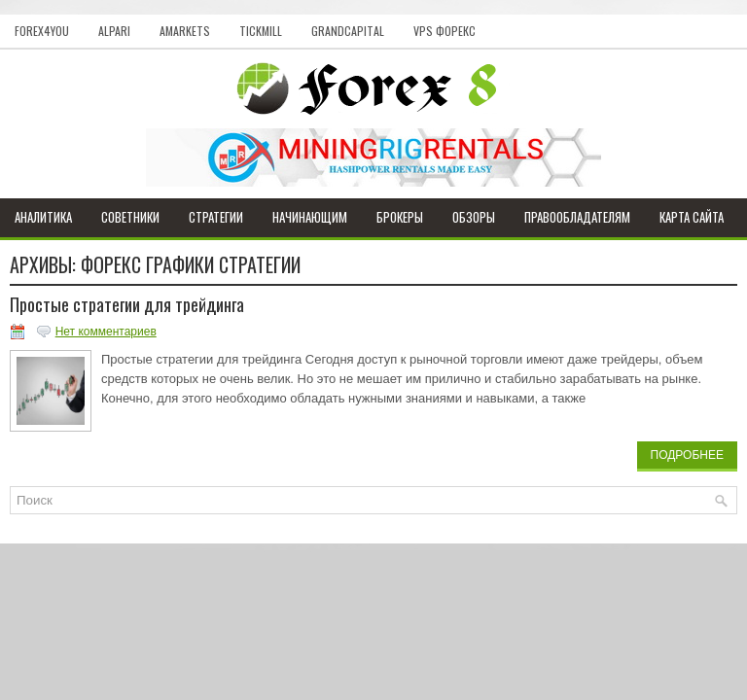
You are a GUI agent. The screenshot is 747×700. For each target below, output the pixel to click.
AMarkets (185, 31)
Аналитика (43, 217)
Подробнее (687, 455)
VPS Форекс (445, 31)
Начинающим (310, 217)
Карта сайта (692, 217)
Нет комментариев (106, 332)
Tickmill (261, 31)
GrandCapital (348, 31)
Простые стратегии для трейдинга (127, 304)
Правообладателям (577, 217)
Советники (130, 217)
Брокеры (400, 217)
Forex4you (42, 31)
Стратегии (216, 217)
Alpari (114, 31)
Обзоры (474, 217)
